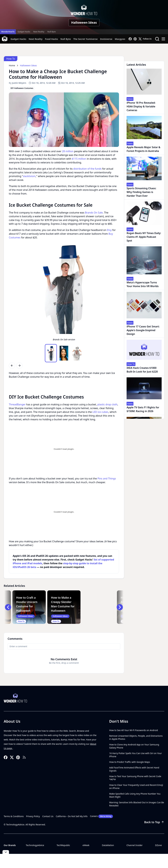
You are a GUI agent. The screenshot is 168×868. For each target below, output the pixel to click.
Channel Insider (134, 845)
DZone (158, 845)
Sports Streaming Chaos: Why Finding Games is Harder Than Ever (141, 192)
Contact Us (48, 816)
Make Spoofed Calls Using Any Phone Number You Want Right (135, 795)
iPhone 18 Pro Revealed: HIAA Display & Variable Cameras (141, 106)
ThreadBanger (17, 404)
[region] (64, 293)
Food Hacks (52, 39)
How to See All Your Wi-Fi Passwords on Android (134, 730)
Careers (101, 816)
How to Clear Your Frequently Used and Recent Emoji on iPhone (136, 787)
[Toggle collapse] (6, 852)
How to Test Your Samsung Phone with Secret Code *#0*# (135, 778)
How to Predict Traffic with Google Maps (130, 762)
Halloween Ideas (84, 22)
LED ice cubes (100, 412)
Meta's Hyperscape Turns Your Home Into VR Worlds (143, 284)
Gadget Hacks (24, 32)
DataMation (108, 845)
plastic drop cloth (107, 404)
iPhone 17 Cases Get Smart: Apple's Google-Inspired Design (143, 330)
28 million (68, 151)
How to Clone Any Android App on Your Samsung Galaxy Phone (134, 746)
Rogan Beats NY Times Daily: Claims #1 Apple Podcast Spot (144, 237)
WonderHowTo (8, 32)
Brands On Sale (94, 213)
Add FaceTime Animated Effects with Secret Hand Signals (134, 769)
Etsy (109, 230)
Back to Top (154, 822)
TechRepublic (63, 845)
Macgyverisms (123, 39)
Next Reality (39, 32)
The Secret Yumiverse (85, 39)
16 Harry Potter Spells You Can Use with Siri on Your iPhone (136, 755)
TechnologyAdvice (35, 845)
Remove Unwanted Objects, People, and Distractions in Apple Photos (136, 737)
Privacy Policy (33, 816)
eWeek (86, 845)
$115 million (79, 159)
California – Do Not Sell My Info (72, 816)
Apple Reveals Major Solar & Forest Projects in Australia (143, 149)
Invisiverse (106, 39)
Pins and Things (107, 479)
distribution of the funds (87, 169)
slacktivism (29, 176)
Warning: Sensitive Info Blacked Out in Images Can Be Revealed (137, 804)
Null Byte (51, 32)
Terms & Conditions (14, 816)
